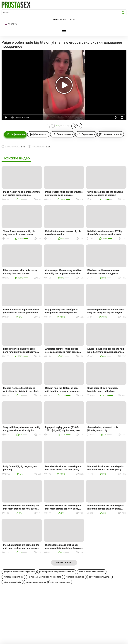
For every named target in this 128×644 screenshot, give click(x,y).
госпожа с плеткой (75, 577)
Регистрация (59, 19)
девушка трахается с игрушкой (19, 572)
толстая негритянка (13, 577)
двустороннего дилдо (100, 577)
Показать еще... (64, 563)
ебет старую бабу (12, 582)
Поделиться (88, 134)
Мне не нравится (53, 126)
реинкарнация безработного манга (57, 572)
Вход (73, 19)
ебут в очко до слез (60, 582)
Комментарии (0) (113, 134)
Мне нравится (48, 126)
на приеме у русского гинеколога (45, 577)
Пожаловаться (65, 134)
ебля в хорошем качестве (92, 572)
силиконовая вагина (36, 582)
